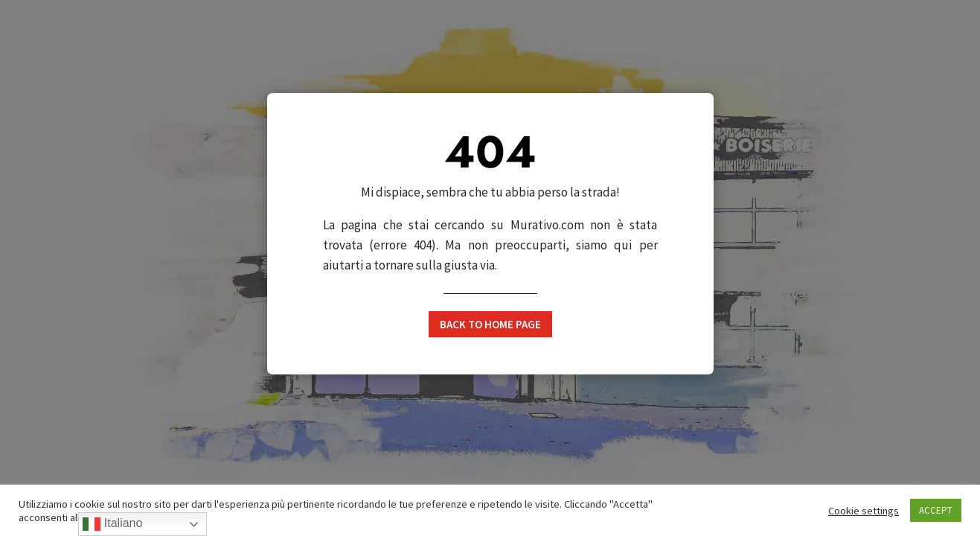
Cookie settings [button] (864, 511)
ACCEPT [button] (936, 510)
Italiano (112, 524)
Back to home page (490, 324)
